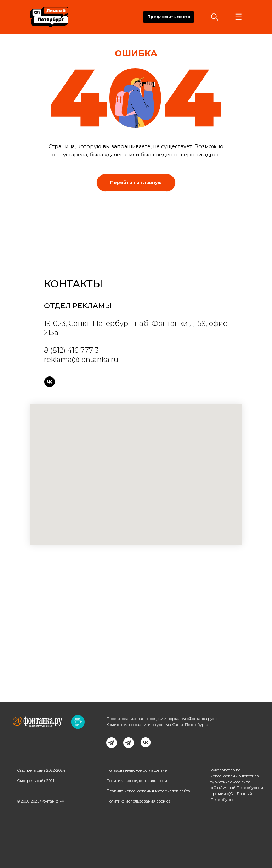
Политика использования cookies (138, 801)
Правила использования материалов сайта (148, 791)
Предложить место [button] (169, 17)
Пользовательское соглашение (137, 771)
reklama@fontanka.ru (81, 360)
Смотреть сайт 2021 (36, 781)
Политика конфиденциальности (137, 781)
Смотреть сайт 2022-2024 (41, 771)
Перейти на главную (136, 182)
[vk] (50, 382)
